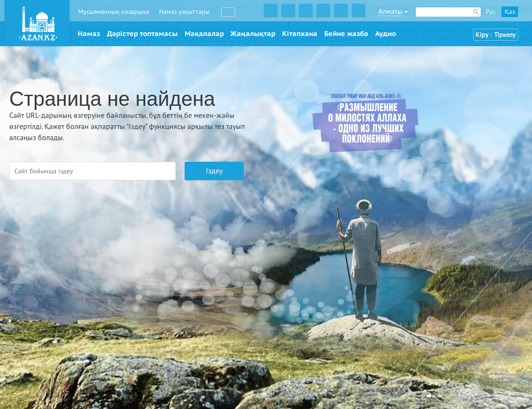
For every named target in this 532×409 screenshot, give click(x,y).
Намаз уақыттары (184, 12)
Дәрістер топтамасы (142, 34)
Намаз (89, 34)
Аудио (386, 34)
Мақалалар (204, 34)
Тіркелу (505, 35)
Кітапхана (300, 34)
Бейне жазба (346, 34)
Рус (491, 12)
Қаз (510, 12)
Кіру (482, 35)
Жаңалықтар (253, 34)
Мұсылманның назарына (114, 12)
